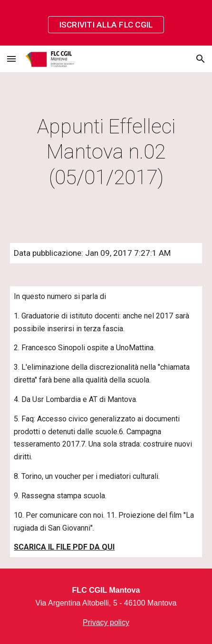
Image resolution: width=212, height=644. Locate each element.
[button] (11, 59)
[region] (106, 23)
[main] (106, 152)
